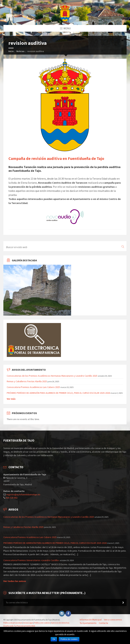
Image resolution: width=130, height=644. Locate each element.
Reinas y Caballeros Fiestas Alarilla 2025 (27, 381)
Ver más (11, 399)
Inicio (11, 51)
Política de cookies (42, 623)
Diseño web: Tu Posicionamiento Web (19, 626)
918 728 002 (12, 498)
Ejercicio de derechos (60, 623)
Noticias (20, 51)
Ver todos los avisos (15, 581)
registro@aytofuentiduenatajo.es (23, 494)
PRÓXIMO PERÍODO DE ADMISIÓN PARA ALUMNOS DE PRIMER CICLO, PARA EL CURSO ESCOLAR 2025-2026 (58, 393)
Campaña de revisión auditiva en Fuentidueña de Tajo (56, 158)
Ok (54, 639)
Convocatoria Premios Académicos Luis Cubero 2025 (33, 387)
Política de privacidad (13, 623)
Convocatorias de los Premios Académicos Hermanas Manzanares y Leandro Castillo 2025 (52, 376)
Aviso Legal (28, 623)
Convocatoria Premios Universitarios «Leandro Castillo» (31, 560)
